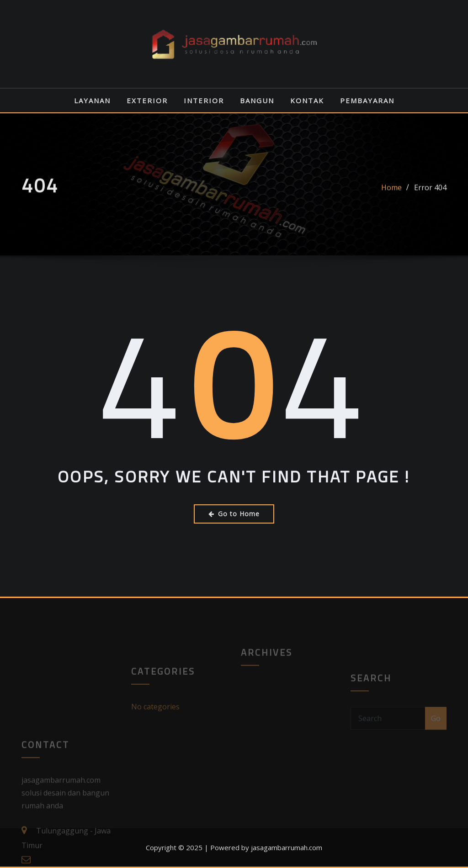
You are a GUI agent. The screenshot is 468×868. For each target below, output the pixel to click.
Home (391, 195)
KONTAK (307, 101)
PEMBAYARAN (367, 101)
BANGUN (257, 101)
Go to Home (234, 514)
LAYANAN (92, 101)
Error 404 (430, 195)
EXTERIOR (147, 101)
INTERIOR (204, 101)
